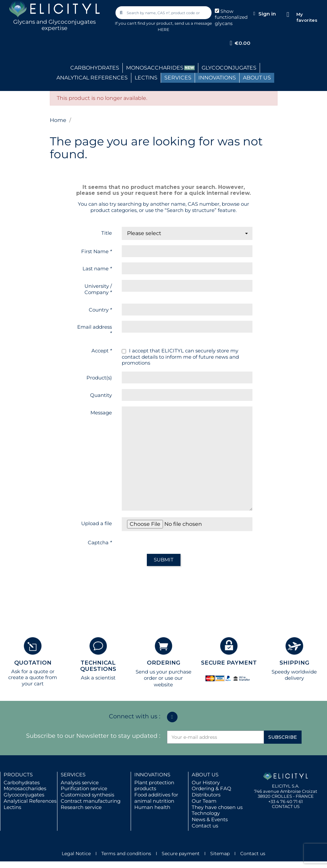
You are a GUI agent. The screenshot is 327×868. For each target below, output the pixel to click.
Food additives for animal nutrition (156, 798)
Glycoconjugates (24, 795)
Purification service (84, 788)
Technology (206, 813)
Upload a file (97, 523)
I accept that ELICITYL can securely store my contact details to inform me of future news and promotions (180, 357)
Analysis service (80, 782)
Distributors (206, 795)
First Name (97, 251)
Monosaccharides (25, 788)
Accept (102, 351)
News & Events (210, 819)
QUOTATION (33, 663)
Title (107, 233)
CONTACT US (286, 806)
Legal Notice (76, 853)
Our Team (204, 801)
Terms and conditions (126, 853)
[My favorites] (288, 15)
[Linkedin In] (172, 717)
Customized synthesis (87, 795)
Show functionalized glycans (231, 17)
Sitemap (220, 853)
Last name (97, 269)
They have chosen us (217, 807)
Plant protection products (154, 786)
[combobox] (164, 13)
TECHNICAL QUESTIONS (98, 666)
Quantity (101, 395)
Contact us (205, 826)
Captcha (100, 542)
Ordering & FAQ (212, 788)
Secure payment (181, 853)
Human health (152, 807)
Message (101, 413)
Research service (81, 807)
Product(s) (99, 378)
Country (100, 310)
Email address (95, 330)
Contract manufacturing (91, 801)
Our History (206, 782)
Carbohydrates (22, 782)
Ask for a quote (30, 671)
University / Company (98, 289)
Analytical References (30, 801)
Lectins (12, 807)
